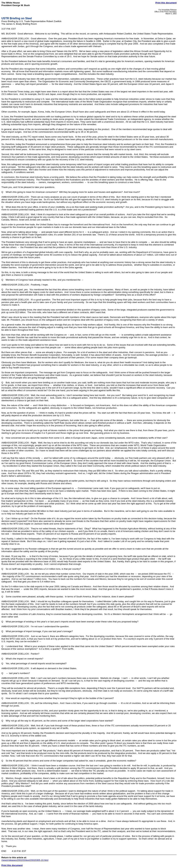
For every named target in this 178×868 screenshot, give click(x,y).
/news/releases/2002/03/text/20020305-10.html (25, 860)
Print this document (166, 3)
